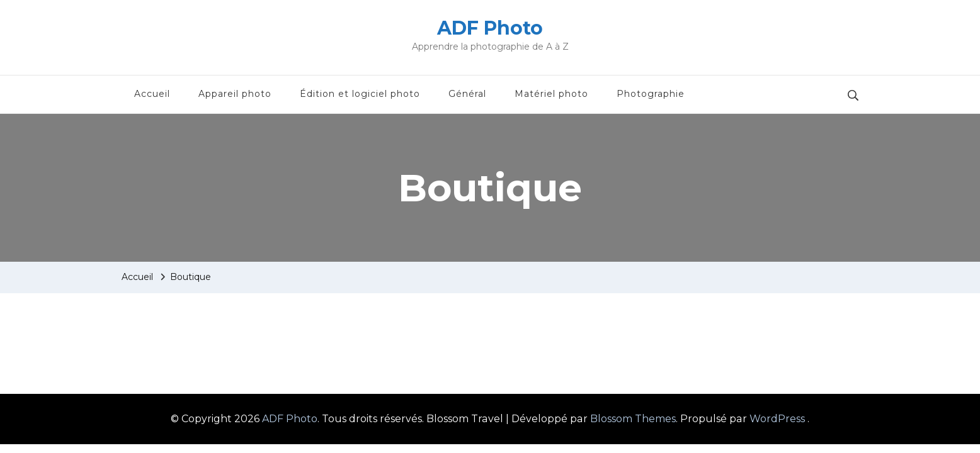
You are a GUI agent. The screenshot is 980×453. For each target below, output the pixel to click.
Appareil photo (235, 94)
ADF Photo (490, 28)
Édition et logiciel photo (360, 94)
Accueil (152, 94)
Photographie (651, 94)
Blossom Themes (633, 419)
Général (467, 94)
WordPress (777, 419)
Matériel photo (551, 94)
